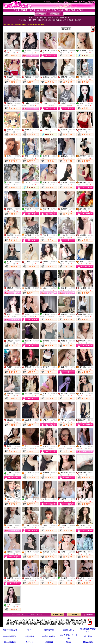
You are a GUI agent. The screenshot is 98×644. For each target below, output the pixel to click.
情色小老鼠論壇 (10, 630)
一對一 (91, 51)
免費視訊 (18, 51)
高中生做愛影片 (10, 636)
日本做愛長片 (10, 642)
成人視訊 (88, 636)
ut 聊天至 (49, 642)
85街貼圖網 (29, 636)
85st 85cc (29, 642)
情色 (29, 630)
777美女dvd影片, (49, 636)
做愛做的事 (49, 630)
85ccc (69, 642)
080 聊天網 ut (68, 630)
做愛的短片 (88, 642)
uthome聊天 (27, 615)
